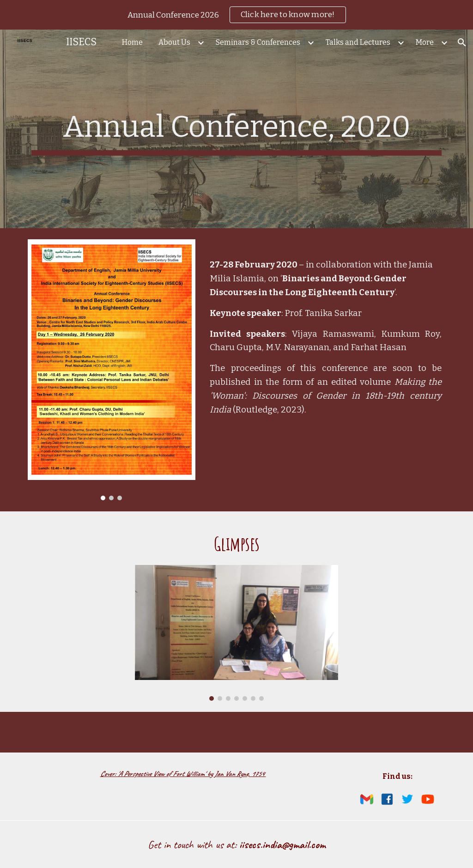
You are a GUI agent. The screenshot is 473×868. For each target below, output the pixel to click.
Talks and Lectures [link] (358, 42)
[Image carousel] (112, 370)
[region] (236, 15)
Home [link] (132, 42)
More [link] (425, 42)
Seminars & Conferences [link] (258, 42)
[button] (462, 42)
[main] (237, 129)
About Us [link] (174, 42)
